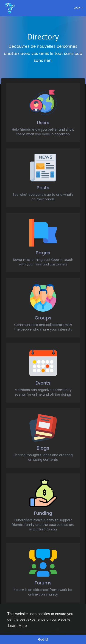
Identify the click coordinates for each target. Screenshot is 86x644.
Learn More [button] (17, 626)
